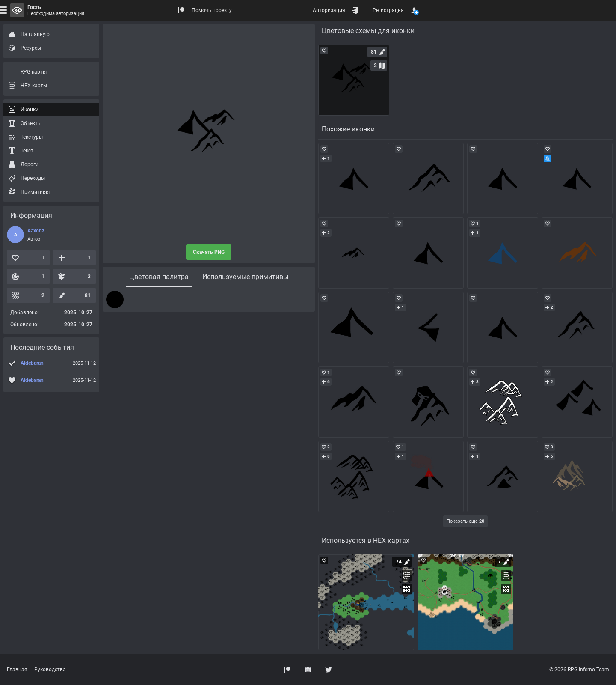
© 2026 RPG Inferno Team (579, 670)
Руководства (50, 670)
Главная (17, 670)
